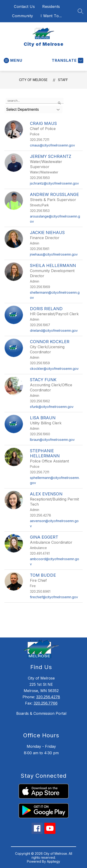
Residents (51, 7)
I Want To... (51, 16)
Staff (63, 80)
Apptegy (53, 861)
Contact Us (24, 7)
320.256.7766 (46, 703)
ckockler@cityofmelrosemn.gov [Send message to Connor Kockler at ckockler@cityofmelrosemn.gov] (54, 369)
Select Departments (23, 109)
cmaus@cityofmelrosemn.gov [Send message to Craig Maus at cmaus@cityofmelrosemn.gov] (52, 145)
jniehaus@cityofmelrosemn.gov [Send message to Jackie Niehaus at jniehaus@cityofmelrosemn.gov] (54, 254)
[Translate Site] (67, 60)
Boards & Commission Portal (41, 713)
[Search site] (81, 11)
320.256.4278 (48, 697)
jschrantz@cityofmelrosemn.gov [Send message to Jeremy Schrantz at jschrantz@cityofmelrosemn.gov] (54, 183)
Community (23, 16)
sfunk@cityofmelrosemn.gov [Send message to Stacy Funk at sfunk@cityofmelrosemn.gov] (52, 407)
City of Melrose (33, 80)
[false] (35, 101)
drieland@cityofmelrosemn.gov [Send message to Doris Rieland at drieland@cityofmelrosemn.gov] (54, 330)
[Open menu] (13, 60)
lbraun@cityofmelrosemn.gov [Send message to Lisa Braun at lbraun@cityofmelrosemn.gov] (52, 440)
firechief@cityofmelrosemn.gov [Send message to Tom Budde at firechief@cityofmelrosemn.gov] (54, 597)
